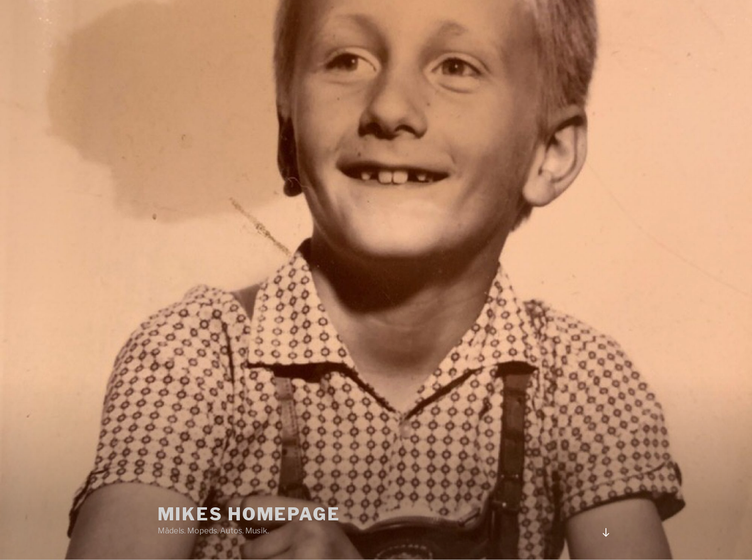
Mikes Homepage (249, 514)
